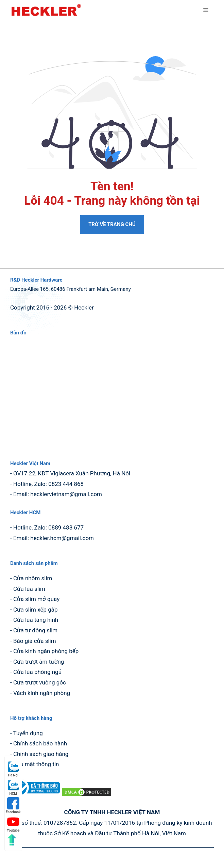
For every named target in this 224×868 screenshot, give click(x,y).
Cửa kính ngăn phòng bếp (46, 651)
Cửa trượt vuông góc (40, 682)
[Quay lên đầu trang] (12, 840)
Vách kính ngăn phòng (42, 693)
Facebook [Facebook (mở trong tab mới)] (13, 806)
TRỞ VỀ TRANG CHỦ (112, 224)
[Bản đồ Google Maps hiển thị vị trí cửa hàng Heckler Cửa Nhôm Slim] (112, 395)
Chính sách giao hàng (41, 754)
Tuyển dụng (28, 733)
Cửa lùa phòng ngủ (37, 672)
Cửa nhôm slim (33, 578)
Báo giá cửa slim (35, 641)
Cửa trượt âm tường (39, 662)
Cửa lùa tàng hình (36, 620)
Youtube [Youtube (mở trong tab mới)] (13, 824)
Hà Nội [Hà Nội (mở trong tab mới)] (13, 769)
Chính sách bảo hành (40, 743)
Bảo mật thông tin (36, 764)
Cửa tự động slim (35, 630)
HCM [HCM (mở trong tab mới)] (13, 787)
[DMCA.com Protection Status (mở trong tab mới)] (87, 795)
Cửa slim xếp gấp (36, 610)
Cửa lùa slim (29, 589)
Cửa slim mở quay (36, 599)
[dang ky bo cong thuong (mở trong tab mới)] (36, 795)
